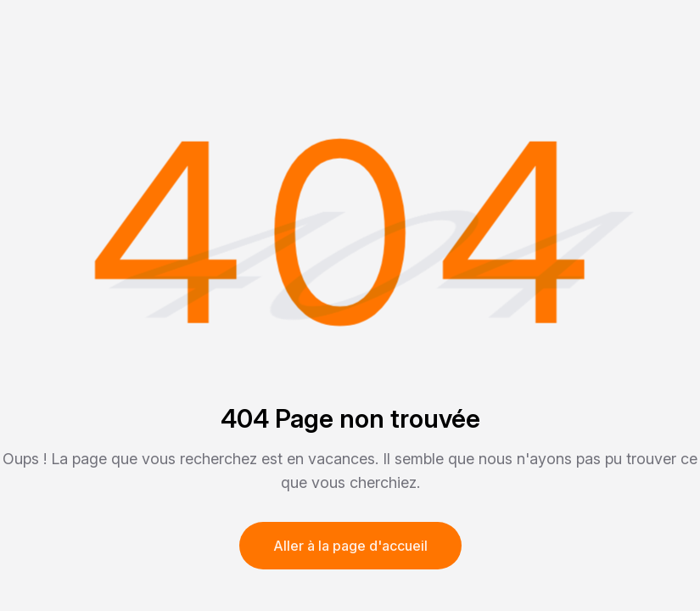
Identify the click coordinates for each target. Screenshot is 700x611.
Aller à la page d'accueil (350, 546)
